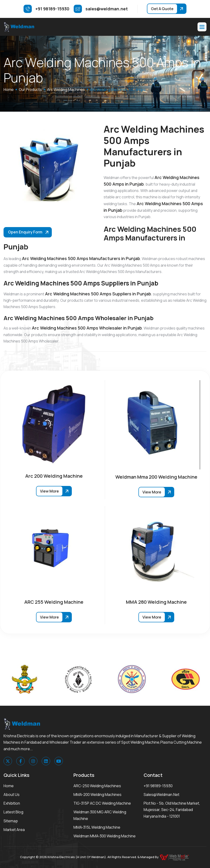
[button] (202, 27)
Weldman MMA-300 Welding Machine (105, 836)
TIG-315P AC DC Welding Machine (102, 803)
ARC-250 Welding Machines (97, 786)
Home (9, 786)
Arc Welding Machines (66, 90)
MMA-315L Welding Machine (97, 827)
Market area (14, 830)
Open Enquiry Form (25, 232)
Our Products (30, 90)
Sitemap (11, 821)
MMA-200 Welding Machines (97, 795)
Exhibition (12, 803)
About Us (12, 795)
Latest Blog (13, 812)
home (9, 90)
